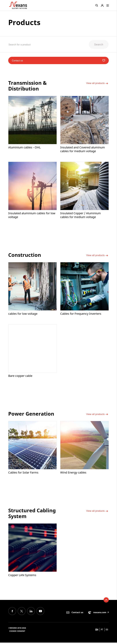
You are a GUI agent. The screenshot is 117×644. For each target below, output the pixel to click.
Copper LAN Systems (22, 576)
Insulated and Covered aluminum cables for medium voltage (83, 150)
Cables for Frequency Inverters (81, 315)
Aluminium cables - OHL (24, 148)
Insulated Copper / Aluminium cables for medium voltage (81, 216)
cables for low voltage (23, 315)
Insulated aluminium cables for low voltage (32, 216)
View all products (97, 85)
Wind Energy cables (73, 474)
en (97, 631)
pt (102, 631)
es (107, 631)
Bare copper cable (20, 377)
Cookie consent (17, 633)
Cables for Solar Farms (23, 474)
